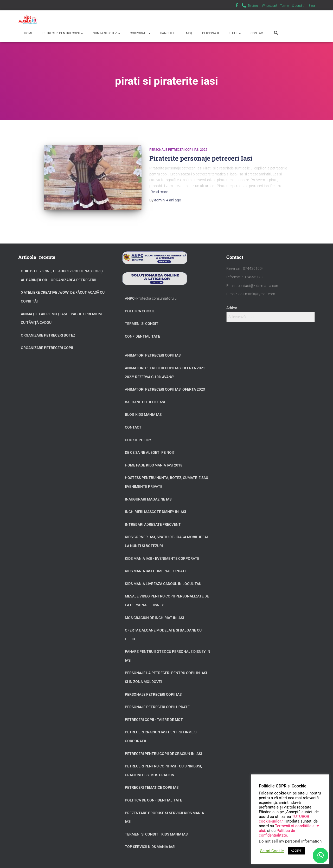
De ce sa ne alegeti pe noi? (150, 446)
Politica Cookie (140, 305)
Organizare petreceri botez (48, 329)
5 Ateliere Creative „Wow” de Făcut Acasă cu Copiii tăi (63, 291)
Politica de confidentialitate (153, 794)
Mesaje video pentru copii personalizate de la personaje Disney (167, 595)
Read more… (161, 192)
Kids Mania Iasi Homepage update (156, 565)
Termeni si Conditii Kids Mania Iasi (157, 828)
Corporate (140, 33)
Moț (189, 33)
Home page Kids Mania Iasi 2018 (154, 459)
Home (28, 33)
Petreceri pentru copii (62, 33)
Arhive (232, 302)
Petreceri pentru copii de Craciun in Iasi (163, 748)
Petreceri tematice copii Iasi (152, 782)
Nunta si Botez (106, 33)
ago (174, 200)
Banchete (168, 33)
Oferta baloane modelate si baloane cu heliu (163, 629)
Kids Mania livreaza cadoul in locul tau (163, 578)
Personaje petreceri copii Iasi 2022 (178, 150)
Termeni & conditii (293, 6)
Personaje (211, 33)
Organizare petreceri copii (47, 342)
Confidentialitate (142, 330)
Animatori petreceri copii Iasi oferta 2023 (165, 383)
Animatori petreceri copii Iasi (153, 350)
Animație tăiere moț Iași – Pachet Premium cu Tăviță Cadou (61, 312)
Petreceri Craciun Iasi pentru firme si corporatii (161, 731)
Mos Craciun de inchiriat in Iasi (154, 612)
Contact (257, 33)
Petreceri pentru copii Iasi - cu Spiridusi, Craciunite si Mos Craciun (163, 765)
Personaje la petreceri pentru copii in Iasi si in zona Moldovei (166, 672)
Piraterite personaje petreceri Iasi (201, 158)
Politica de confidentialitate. (277, 833)
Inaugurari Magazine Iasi (149, 493)
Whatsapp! (269, 6)
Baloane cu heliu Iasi (145, 396)
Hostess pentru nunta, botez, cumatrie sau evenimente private (166, 476)
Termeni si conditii (143, 318)
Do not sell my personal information (290, 841)
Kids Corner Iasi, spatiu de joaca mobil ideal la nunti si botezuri (167, 536)
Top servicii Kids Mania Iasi (150, 841)
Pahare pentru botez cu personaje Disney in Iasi (168, 650)
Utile (235, 33)
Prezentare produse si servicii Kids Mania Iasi (164, 811)
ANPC (130, 292)
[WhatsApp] (321, 856)
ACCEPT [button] (296, 851)
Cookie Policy (138, 434)
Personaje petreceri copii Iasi (154, 688)
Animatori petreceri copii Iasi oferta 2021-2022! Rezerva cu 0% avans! (166, 366)
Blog (312, 6)
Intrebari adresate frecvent (153, 518)
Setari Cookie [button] (272, 851)
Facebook (237, 6)
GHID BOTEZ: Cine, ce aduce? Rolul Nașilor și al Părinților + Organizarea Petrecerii (62, 269)
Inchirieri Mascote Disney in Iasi (155, 506)
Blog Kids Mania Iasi (144, 409)
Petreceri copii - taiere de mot (154, 714)
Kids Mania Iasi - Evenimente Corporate (162, 553)
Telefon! (253, 6)
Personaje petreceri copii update (157, 701)
